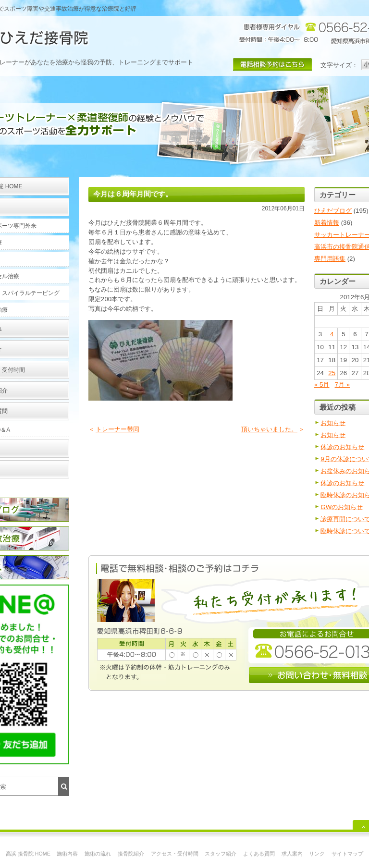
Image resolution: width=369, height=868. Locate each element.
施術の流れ (98, 854)
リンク (317, 854)
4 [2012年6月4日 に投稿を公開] (332, 334)
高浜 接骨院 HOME (28, 854)
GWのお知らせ (342, 507)
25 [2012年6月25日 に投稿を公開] (332, 373)
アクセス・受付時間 (175, 854)
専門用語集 (330, 259)
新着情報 (327, 223)
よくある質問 (259, 854)
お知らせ (333, 423)
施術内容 (67, 854)
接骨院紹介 (131, 854)
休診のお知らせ (342, 447)
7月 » (343, 385)
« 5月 (322, 385)
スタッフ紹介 (221, 854)
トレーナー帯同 (117, 429)
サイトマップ (347, 854)
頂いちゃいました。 (269, 429)
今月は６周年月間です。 (133, 194)
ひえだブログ (333, 211)
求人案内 (292, 854)
